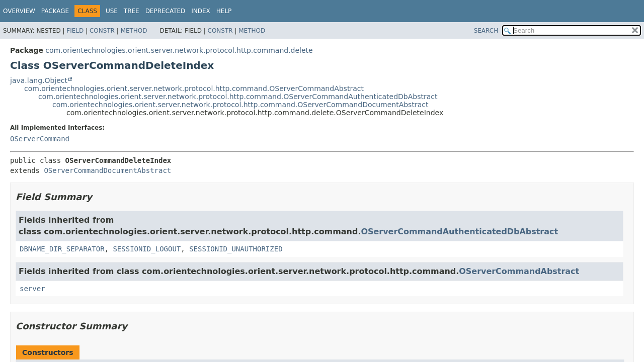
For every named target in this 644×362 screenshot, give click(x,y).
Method (134, 31)
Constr (102, 31)
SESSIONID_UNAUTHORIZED (236, 249)
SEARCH (486, 31)
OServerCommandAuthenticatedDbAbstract (459, 232)
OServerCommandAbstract (519, 271)
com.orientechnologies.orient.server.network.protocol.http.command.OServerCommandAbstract (194, 88)
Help (224, 11)
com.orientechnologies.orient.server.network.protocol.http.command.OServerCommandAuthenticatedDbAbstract (238, 97)
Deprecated (166, 11)
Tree (132, 11)
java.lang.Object (39, 80)
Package (55, 11)
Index (201, 11)
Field (75, 31)
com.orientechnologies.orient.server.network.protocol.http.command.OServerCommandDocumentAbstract (240, 105)
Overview (19, 11)
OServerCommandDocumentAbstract (107, 170)
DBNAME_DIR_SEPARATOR (62, 249)
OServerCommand (40, 139)
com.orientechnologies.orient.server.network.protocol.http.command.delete (179, 50)
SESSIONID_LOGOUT (147, 249)
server (32, 289)
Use (112, 11)
